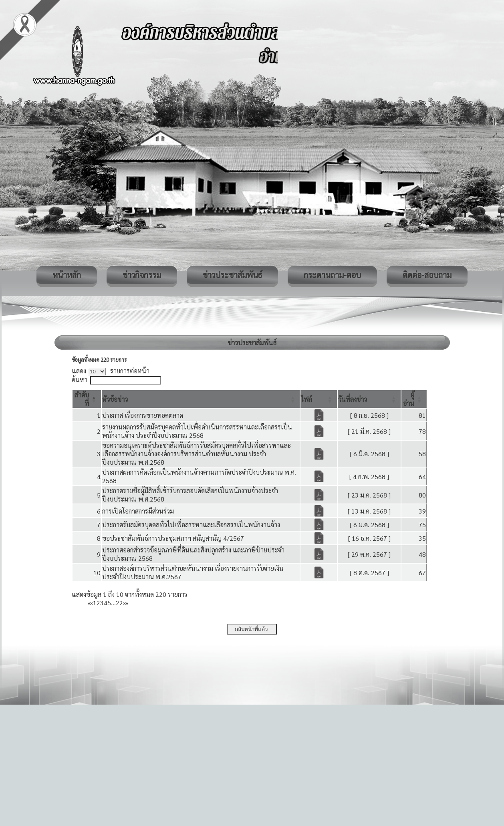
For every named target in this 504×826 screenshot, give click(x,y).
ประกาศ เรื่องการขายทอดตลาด (143, 415)
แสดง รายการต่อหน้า (111, 371)
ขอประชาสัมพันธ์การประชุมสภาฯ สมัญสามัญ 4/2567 (173, 538)
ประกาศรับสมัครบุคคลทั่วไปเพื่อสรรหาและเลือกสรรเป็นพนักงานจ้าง (191, 525)
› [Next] (124, 603)
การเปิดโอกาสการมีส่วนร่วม (138, 511)
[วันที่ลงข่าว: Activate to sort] (369, 399)
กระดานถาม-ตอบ (332, 275)
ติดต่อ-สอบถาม (427, 275)
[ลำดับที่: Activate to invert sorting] (87, 399)
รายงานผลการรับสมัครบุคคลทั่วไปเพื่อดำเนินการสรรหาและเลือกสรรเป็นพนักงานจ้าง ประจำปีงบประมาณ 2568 (197, 431)
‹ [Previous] (92, 603)
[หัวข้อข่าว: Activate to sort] (201, 399)
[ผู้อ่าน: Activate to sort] (414, 399)
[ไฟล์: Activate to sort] (319, 399)
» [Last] (127, 603)
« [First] (89, 603)
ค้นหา (80, 380)
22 (119, 603)
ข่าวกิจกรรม (142, 275)
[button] (115, 399)
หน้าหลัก (67, 275)
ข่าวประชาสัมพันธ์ (232, 275)
